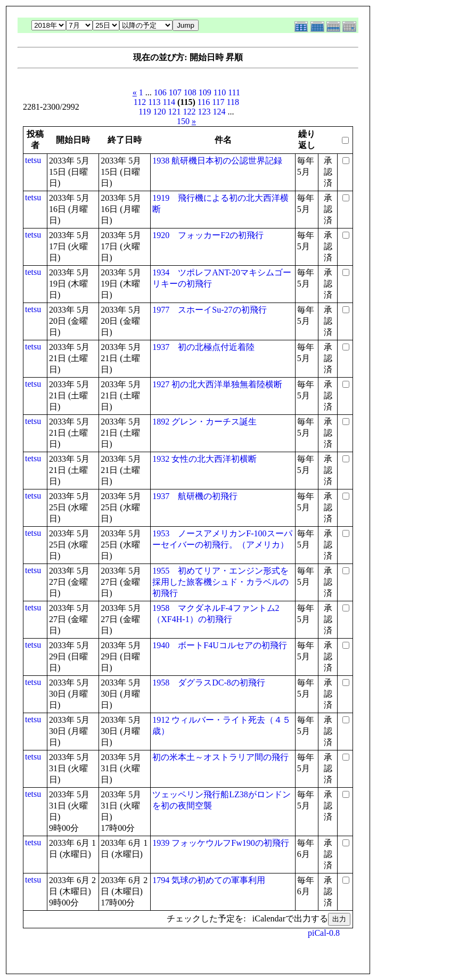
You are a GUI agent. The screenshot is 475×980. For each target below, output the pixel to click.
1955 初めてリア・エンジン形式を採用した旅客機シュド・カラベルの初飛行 (220, 582)
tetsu (33, 160)
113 (154, 102)
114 (169, 102)
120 (160, 112)
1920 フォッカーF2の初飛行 (208, 235)
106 (160, 92)
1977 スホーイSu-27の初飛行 (209, 310)
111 (234, 92)
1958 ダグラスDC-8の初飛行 (209, 683)
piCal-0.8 (324, 933)
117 (218, 102)
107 (175, 92)
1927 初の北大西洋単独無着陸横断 (217, 384)
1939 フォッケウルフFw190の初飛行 (220, 843)
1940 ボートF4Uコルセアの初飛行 (219, 645)
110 (220, 92)
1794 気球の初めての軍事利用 (209, 880)
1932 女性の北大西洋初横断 (204, 459)
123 (204, 112)
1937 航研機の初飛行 (195, 496)
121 (175, 112)
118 (233, 102)
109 (205, 92)
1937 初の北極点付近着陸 (203, 347)
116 (204, 102)
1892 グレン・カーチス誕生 (204, 422)
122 (190, 112)
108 (190, 92)
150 (183, 121)
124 (219, 112)
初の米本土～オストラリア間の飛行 (220, 757)
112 (140, 102)
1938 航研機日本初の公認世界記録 (217, 161)
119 (145, 112)
